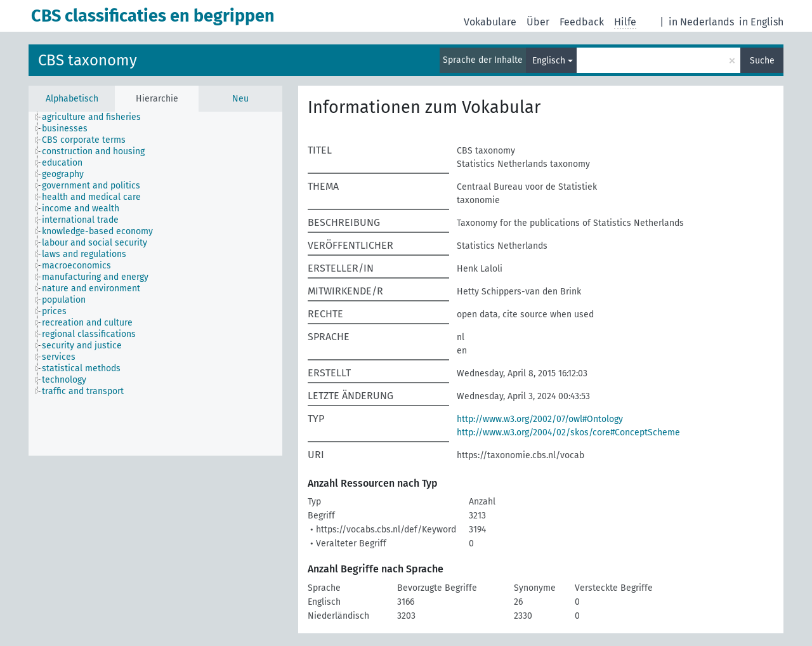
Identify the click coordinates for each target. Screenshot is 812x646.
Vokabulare (490, 22)
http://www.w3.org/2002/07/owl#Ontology (540, 419)
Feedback (582, 22)
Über (538, 22)
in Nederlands (701, 22)
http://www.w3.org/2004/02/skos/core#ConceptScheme (568, 432)
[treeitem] (97, 117)
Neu (240, 99)
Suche (762, 61)
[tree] (155, 284)
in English (761, 22)
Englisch (549, 61)
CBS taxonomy (88, 60)
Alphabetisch (72, 99)
